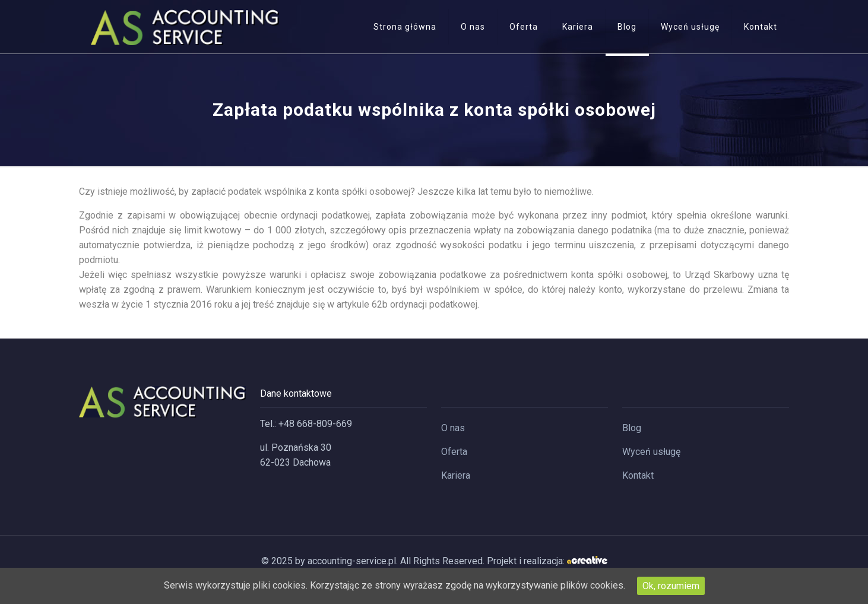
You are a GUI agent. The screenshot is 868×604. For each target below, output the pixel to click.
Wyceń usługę (651, 452)
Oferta (454, 452)
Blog (632, 428)
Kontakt (638, 475)
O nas (453, 428)
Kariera (456, 475)
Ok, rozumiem (671, 586)
